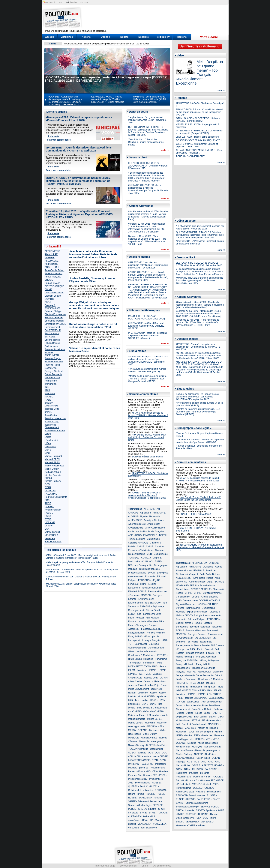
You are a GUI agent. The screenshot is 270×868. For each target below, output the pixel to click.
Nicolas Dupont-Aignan (151, 741)
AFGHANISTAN (53, 251)
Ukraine (49, 526)
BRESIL (49, 280)
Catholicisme (153, 539)
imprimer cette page (79, 2)
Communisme (161, 554)
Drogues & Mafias (137, 573)
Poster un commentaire (58, 140)
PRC (47, 500)
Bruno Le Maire (52, 283)
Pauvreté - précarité (138, 768)
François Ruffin (52, 365)
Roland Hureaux (53, 510)
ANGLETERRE (52, 267)
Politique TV (163, 37)
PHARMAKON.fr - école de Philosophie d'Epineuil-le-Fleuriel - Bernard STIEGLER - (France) (148, 336)
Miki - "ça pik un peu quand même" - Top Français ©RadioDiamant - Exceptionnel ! (199, 72)
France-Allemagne (137, 625)
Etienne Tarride (52, 340)
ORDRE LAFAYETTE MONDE (207, 765)
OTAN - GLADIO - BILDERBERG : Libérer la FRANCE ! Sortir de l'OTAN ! (198, 120)
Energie (157, 595)
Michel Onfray (52, 469)
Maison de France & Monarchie (144, 715)
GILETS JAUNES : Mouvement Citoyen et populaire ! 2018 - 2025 (197, 145)
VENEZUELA (51, 535)
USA (47, 529)
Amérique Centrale (153, 520)
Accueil (49, 37)
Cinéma (159, 550)
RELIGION (160, 790)
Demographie (145, 565)
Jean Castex (51, 415)
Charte (145, 866)
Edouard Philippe (53, 311)
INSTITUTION (143, 666)
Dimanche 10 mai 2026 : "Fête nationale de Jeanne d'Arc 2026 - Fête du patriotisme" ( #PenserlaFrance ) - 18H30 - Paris (147, 240)
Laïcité (48, 434)
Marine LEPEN (52, 459)
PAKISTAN (50, 491)
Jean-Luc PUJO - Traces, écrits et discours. (198, 137)
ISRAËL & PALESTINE (209, 694)
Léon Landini (51, 440)
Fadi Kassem (51, 346)
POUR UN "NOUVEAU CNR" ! (191, 156)
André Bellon (51, 264)
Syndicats (133, 813)
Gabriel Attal (51, 368)
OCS (47, 484)
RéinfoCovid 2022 (149, 786)
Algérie (143, 516)
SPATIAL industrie (147, 809)
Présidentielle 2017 (138, 779)
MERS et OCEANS (138, 730)
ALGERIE (50, 258)
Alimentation (155, 516)
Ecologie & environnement (52, 307)
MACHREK (135, 711)
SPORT (162, 809)
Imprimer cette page (105, 866)
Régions (182, 37)
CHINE (48, 289)
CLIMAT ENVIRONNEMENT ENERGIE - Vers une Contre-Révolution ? (199, 151)
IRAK (47, 390)
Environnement (52, 327)
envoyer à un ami (54, 2)
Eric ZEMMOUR (53, 330)
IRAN (162, 666)
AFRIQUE (133, 513)
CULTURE (156, 561)
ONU (132, 756)
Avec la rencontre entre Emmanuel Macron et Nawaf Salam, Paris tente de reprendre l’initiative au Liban (93, 254)
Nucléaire (162, 745)
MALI (47, 453)
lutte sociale (213, 720)
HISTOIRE (161, 655)
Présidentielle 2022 (208, 784)
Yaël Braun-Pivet (53, 542)
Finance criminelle (137, 621)
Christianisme (146, 550)
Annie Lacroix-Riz (54, 274)
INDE (48, 387)
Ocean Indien (157, 749)
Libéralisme (51, 447)
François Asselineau (55, 349)
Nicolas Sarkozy (53, 481)
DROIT (152, 573)
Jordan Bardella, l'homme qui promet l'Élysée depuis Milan (93, 280)
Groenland (151, 651)
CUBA (48, 302)
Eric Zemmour (52, 334)
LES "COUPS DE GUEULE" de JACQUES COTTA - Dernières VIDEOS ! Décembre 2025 (148, 166)
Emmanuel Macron (54, 321)
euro (139, 614)
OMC (164, 753)
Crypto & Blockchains (187, 604)
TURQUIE (162, 813)
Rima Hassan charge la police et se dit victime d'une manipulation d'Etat (93, 326)
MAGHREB (157, 711)
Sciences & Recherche (149, 801)
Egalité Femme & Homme (189, 623)
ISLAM (132, 670)
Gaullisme (154, 644)
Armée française (53, 277)
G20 (165, 640)
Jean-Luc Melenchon (55, 418)
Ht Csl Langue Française (141, 659)
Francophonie (152, 636)
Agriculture (145, 513)
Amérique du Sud (137, 524)
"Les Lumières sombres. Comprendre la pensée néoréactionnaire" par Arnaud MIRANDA (200, 441)
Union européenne (185, 818)
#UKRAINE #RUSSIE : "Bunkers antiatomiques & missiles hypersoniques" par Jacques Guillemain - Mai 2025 (148, 189)
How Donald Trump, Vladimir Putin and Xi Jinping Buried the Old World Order (147, 437)
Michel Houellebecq (55, 466)
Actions (86, 37)
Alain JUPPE (51, 254)
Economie (150, 576)
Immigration (51, 384)
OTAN (48, 487)
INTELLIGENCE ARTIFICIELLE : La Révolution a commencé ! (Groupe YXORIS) (200, 132)
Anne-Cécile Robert (55, 270)
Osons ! (105, 37)
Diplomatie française (150, 569)
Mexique (153, 730)
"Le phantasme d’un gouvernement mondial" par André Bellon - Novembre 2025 (147, 120)
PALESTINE (51, 494)
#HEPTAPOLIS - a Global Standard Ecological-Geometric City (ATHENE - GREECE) (147, 326)
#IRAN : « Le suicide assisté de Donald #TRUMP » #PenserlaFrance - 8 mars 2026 (148, 415)
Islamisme (50, 394)
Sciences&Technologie (140, 805)
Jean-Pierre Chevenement (52, 426)
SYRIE (48, 519)
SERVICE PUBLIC (210, 807)
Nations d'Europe (185, 750)
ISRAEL (49, 397)
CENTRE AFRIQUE (55, 286)
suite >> (165, 150)
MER (160, 726)
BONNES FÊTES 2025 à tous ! (147, 457)
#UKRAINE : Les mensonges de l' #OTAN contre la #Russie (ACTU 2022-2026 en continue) (150, 99)
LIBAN (48, 443)
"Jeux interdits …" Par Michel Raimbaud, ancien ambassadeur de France (146, 142)
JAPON (49, 412)
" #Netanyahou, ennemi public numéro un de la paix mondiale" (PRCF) (147, 370)
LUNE (153, 704)
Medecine (150, 723)
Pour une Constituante (56, 497)
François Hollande (54, 362)
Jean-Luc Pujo (52, 422)
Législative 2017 (184, 717)
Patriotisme (161, 764)
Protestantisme (143, 783)
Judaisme (143, 693)
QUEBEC (50, 507)
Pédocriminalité (158, 768)
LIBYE (48, 450)
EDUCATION (145, 580)
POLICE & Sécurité (157, 771)
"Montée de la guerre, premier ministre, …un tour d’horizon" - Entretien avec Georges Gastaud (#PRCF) (148, 379)
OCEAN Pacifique (137, 753)
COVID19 (50, 299)
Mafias (146, 711)
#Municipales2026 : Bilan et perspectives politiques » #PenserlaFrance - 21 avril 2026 (107, 44)
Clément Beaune (53, 296)
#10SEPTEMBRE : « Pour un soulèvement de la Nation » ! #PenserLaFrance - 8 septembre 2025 (147, 495)
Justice (153, 693)
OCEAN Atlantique (139, 749)
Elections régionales (153, 588)
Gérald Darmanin (53, 374)
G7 (131, 644)
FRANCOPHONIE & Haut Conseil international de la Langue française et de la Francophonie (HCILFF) (199, 112)
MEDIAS (151, 726)
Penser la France (137, 771)
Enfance (132, 599)
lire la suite (54, 136)
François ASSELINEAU (52, 354)
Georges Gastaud (54, 371)
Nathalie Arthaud (53, 472)
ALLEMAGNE (52, 261)
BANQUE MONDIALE (146, 535)
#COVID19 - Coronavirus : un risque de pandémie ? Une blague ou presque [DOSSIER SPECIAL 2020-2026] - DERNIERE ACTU (65, 101)
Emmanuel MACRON (55, 324)
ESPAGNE (50, 337)
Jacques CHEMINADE (52, 404)
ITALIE (48, 400)
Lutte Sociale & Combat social (152, 708)
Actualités (67, 37)
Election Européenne (55, 314)
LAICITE (150, 696)
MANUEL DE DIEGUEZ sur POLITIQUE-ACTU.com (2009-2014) (147, 317)
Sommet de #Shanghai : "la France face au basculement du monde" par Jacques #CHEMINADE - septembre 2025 (148, 361)
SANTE (158, 798)
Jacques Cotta (52, 409)
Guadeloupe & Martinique (141, 655)
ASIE (131, 535)
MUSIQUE (133, 738)
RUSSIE (49, 513)
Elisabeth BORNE (54, 318)
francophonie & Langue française (145, 640)
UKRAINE (50, 522)
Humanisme (51, 381)
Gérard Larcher (52, 378)
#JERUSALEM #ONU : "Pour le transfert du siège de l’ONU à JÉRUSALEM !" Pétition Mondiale (107, 99)
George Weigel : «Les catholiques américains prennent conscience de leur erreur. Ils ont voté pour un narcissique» (94, 305)
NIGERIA (151, 745)
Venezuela (50, 538)
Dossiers (144, 37)
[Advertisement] (158, 18)
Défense (132, 565)
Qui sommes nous (162, 866)
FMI (161, 621)
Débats (124, 37)
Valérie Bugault (52, 532)
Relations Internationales (141, 790)
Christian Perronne (54, 293)
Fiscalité (152, 621)
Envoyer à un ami (128, 866)
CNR (149, 554)
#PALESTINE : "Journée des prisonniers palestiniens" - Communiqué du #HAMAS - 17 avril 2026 (80, 149)
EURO (132, 614)
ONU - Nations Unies (147, 756)
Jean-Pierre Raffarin (55, 431)
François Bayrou (53, 358)
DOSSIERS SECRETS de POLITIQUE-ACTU (199, 140)
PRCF (48, 503)
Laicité (48, 437)
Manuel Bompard (53, 456)
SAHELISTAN (145, 798)
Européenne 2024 (152, 614)
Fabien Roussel (53, 343)
